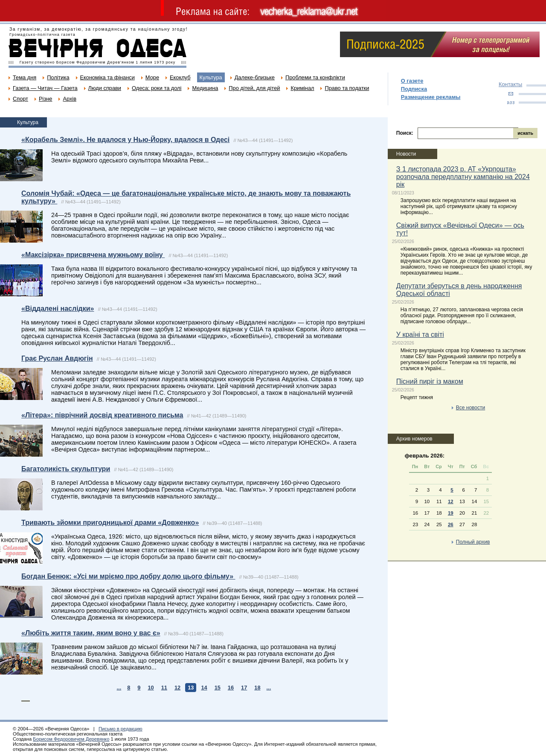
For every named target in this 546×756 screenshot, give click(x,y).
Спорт (20, 99)
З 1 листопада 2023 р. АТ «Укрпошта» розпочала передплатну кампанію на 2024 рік (463, 177)
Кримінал (302, 88)
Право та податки (347, 88)
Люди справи (105, 88)
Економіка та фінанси (107, 77)
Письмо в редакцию (121, 729)
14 (204, 688)
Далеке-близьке (255, 77)
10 (151, 688)
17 (244, 688)
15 (218, 688)
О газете (412, 81)
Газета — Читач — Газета (45, 88)
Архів (70, 99)
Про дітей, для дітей (254, 88)
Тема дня (25, 77)
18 (257, 688)
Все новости (470, 408)
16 (231, 688)
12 (177, 688)
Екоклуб (180, 77)
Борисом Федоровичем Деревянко (71, 739)
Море (152, 77)
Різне (45, 99)
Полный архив (473, 542)
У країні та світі (420, 335)
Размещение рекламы (431, 97)
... (119, 688)
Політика (58, 77)
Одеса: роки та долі (157, 88)
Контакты (510, 84)
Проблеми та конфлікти (315, 77)
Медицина (205, 88)
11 (164, 688)
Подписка (414, 89)
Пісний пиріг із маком (430, 381)
